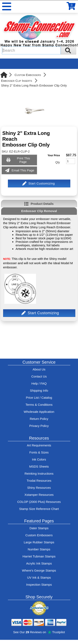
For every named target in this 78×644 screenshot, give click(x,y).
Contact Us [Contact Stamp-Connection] (39, 376)
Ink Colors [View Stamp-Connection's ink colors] (39, 459)
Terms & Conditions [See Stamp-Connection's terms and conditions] (39, 405)
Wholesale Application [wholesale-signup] (39, 412)
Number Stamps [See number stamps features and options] (39, 549)
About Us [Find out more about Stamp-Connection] (39, 369)
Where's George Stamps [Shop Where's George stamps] (39, 570)
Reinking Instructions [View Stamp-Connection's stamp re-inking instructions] (39, 474)
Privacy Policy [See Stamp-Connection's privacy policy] (39, 426)
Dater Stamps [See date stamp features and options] (39, 528)
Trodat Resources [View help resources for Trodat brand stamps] (39, 481)
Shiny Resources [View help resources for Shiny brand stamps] (39, 488)
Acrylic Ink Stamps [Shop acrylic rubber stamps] (39, 563)
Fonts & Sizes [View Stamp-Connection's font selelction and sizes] (39, 452)
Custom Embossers (28, 75)
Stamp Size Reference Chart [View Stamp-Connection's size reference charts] (39, 509)
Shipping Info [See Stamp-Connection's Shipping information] (39, 390)
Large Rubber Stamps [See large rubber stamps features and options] (39, 542)
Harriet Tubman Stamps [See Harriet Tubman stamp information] (39, 556)
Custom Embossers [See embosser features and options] (39, 535)
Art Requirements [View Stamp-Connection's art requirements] (39, 445)
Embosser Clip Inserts (17, 81)
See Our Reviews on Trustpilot (39, 632)
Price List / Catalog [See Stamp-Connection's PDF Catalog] (39, 398)
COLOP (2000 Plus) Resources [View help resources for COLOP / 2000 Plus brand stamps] (39, 502)
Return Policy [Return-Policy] (39, 419)
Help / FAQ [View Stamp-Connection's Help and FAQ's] (39, 383)
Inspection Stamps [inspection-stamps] (39, 585)
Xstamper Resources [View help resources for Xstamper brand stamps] (39, 495)
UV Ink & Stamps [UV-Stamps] (39, 577)
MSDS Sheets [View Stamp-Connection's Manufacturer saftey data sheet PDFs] (39, 466)
